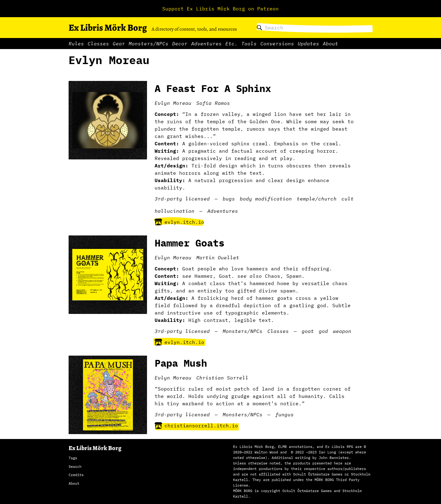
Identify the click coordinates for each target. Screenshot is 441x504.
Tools (249, 44)
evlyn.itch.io (179, 222)
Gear (119, 44)
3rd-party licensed (182, 199)
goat (308, 331)
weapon (342, 331)
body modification (266, 199)
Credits (76, 475)
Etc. (232, 44)
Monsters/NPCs (149, 44)
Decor (180, 44)
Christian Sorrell (222, 378)
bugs (229, 199)
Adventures (206, 44)
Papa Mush (181, 363)
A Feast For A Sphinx (213, 88)
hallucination (175, 211)
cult (348, 199)
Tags (73, 458)
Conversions (277, 44)
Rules (76, 44)
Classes (98, 44)
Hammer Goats (190, 243)
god (323, 331)
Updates (308, 44)
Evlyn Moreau (173, 103)
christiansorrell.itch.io (196, 426)
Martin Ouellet (218, 258)
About (330, 44)
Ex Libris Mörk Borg (108, 28)
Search (75, 466)
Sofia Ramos (213, 103)
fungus (285, 414)
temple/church (317, 199)
